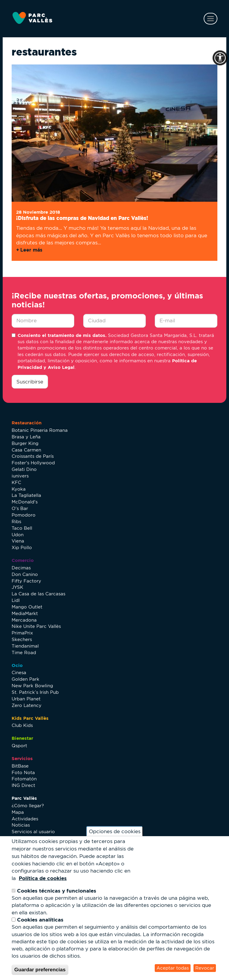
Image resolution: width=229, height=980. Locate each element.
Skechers (22, 639)
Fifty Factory (26, 581)
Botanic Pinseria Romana (40, 430)
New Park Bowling (32, 686)
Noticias (21, 825)
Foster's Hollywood (33, 463)
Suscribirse (30, 382)
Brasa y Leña (26, 437)
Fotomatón (24, 779)
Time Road (24, 652)
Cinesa (19, 672)
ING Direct (23, 785)
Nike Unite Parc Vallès (36, 626)
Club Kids (22, 725)
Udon (18, 535)
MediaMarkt (25, 613)
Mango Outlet (27, 607)
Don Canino (25, 574)
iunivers (20, 476)
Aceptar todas (173, 968)
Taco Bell (22, 528)
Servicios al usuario (33, 832)
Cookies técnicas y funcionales (57, 891)
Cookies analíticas (40, 920)
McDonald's (25, 502)
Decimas (21, 568)
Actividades (25, 819)
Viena (18, 541)
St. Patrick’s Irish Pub (35, 692)
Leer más (31, 250)
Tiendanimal (25, 646)
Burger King (25, 443)
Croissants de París (33, 456)
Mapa (18, 812)
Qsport (19, 746)
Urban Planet (26, 699)
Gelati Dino (24, 469)
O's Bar (20, 508)
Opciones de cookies (115, 831)
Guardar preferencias (40, 970)
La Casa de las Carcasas (38, 594)
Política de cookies (43, 878)
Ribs (16, 521)
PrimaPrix (22, 633)
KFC (16, 482)
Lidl (16, 600)
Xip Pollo (22, 547)
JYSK (17, 587)
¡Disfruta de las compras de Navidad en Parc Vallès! (82, 218)
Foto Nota (23, 772)
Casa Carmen (26, 450)
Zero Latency (27, 705)
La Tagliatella (26, 495)
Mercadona (24, 620)
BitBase (20, 766)
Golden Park (25, 679)
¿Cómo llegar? (28, 806)
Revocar (205, 968)
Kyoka (19, 489)
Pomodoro (24, 515)
